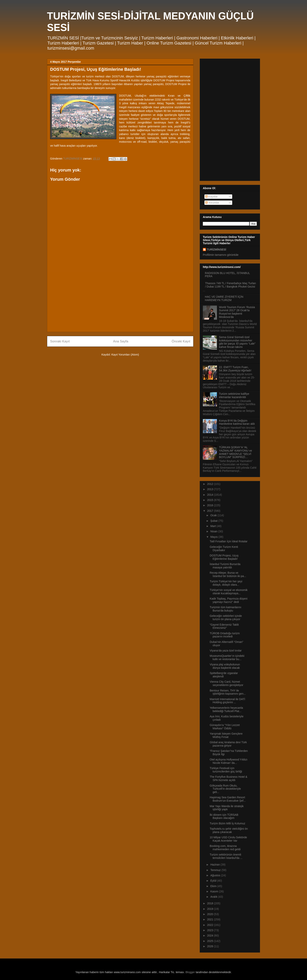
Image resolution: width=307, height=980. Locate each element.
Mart (213, 526)
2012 (211, 484)
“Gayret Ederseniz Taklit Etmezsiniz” (224, 626)
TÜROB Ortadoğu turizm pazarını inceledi (225, 635)
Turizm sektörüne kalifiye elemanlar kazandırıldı (234, 395)
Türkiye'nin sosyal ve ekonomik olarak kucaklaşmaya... (229, 592)
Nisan (214, 531)
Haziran (215, 865)
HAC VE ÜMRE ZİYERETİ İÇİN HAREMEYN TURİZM (224, 298)
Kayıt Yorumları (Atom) (125, 355)
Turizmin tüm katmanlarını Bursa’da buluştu (225, 609)
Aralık (214, 897)
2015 (211, 500)
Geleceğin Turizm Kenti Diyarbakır (224, 549)
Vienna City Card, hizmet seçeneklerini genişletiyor (226, 683)
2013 (211, 489)
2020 (211, 914)
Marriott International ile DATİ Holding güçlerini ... (227, 701)
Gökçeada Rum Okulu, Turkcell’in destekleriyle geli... (225, 789)
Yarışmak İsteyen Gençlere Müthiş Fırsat (226, 735)
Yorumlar (212, 203)
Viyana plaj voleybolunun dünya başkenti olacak (225, 666)
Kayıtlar (211, 197)
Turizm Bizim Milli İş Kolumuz (228, 823)
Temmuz (216, 870)
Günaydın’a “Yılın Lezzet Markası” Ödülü (225, 727)
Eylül (214, 881)
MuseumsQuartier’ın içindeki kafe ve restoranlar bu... (227, 657)
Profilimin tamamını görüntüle (221, 255)
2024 (211, 936)
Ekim (214, 886)
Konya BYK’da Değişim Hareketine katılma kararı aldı (237, 422)
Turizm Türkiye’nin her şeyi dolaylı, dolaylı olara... (226, 583)
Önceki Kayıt (181, 341)
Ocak (214, 515)
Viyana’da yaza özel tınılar (226, 651)
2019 (211, 909)
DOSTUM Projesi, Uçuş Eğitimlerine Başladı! (224, 557)
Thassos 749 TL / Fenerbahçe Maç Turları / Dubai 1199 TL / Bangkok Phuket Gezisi (231, 285)
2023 (211, 930)
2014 (211, 495)
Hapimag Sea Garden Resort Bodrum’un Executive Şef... (228, 799)
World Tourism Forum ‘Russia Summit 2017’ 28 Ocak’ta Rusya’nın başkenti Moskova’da (237, 312)
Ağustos (216, 875)
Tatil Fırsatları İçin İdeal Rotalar (229, 541)
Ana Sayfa (121, 341)
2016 (211, 505)
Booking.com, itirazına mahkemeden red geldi (225, 848)
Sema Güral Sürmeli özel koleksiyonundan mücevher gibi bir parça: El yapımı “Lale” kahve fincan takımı (237, 342)
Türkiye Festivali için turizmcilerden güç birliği (226, 770)
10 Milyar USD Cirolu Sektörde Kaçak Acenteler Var (228, 839)
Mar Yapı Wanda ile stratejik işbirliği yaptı (227, 808)
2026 (211, 946)
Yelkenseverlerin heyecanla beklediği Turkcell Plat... (226, 709)
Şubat (214, 521)
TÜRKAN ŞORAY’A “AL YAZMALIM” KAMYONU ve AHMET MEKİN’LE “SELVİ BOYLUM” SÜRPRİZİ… (236, 452)
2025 (211, 941)
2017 (211, 511)
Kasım (215, 891)
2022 (211, 925)
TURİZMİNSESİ (216, 250)
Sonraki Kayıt (60, 341)
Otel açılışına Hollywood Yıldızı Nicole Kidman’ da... (229, 761)
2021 (211, 919)
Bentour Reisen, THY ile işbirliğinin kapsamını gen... (228, 692)
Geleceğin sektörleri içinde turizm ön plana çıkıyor (226, 617)
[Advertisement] (120, 301)
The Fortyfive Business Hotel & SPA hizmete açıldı (228, 778)
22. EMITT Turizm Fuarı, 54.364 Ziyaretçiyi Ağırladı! (235, 369)
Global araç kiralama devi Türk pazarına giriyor (228, 744)
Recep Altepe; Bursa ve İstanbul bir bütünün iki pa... (228, 574)
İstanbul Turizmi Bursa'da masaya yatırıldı (225, 566)
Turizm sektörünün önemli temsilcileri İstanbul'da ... (226, 856)
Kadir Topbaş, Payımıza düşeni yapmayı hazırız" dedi (229, 600)
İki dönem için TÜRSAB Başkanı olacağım (224, 816)
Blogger (190, 972)
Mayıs (214, 537)
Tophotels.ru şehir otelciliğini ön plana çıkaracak (229, 830)
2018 (211, 903)
